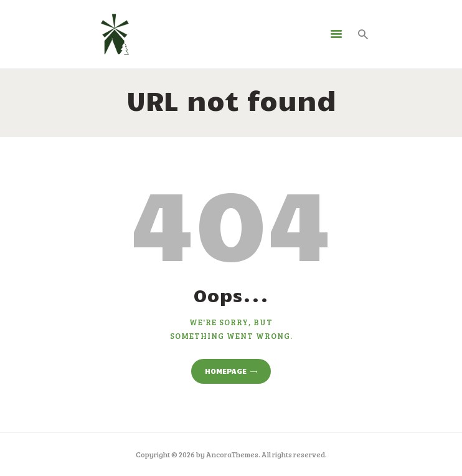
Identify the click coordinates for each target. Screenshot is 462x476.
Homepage (226, 371)
